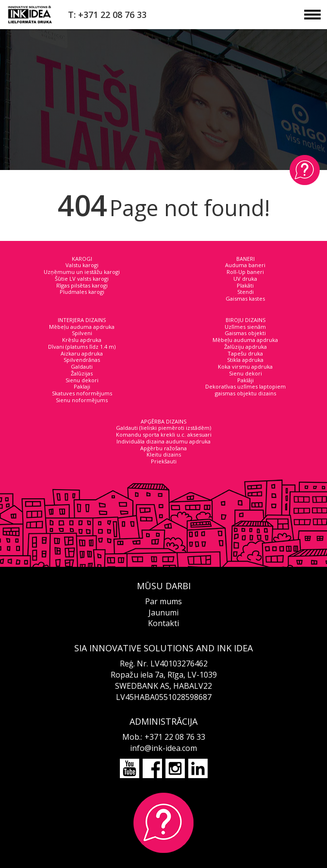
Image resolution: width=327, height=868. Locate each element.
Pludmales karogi (82, 292)
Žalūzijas (82, 373)
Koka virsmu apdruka (245, 366)
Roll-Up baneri (245, 272)
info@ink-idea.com (163, 748)
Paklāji (245, 380)
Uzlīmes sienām (245, 327)
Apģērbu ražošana (163, 448)
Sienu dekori (82, 380)
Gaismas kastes (245, 298)
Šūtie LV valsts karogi (82, 279)
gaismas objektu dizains (245, 393)
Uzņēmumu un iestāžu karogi (82, 272)
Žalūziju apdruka (245, 347)
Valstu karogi (82, 265)
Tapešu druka (245, 353)
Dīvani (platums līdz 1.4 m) (82, 347)
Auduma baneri (245, 265)
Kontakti (163, 623)
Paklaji (82, 386)
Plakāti (245, 285)
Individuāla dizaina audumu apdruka (163, 441)
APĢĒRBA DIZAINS (163, 421)
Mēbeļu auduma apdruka (82, 327)
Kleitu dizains (164, 454)
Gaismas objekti (245, 333)
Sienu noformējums (82, 400)
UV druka (245, 279)
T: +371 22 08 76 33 (107, 15)
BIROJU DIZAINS (245, 320)
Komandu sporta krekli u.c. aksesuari (164, 434)
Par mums (163, 601)
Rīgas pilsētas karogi (82, 285)
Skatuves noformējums (82, 393)
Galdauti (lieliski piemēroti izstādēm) (163, 428)
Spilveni (82, 333)
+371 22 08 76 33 (175, 737)
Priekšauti (164, 461)
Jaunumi (163, 613)
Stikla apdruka (245, 360)
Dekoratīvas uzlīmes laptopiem (245, 386)
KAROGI (82, 259)
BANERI (245, 259)
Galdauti (82, 366)
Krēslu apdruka (82, 340)
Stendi (245, 292)
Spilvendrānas (82, 360)
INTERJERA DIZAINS (82, 320)
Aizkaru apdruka (82, 353)
